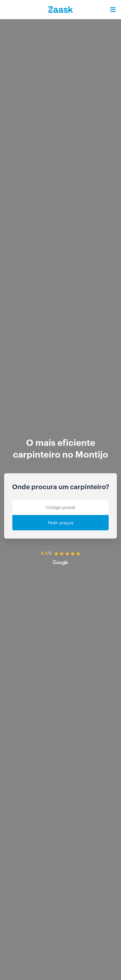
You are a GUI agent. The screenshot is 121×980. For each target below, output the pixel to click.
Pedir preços (61, 523)
